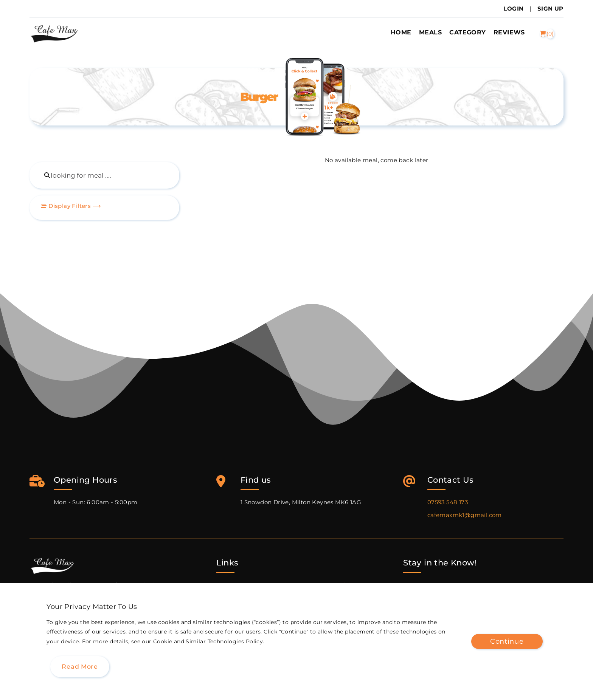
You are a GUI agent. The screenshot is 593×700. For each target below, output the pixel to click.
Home (401, 32)
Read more (80, 667)
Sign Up (550, 9)
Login (513, 9)
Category (467, 32)
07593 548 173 (448, 502)
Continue (507, 641)
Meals (430, 32)
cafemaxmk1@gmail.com (465, 515)
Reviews (509, 32)
